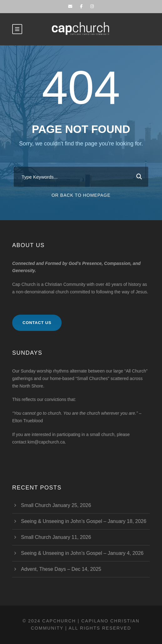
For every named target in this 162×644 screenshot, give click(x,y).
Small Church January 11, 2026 (56, 537)
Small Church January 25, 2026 (56, 505)
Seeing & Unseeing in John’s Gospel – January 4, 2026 (82, 553)
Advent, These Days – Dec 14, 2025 (61, 569)
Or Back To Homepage (81, 195)
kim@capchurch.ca (46, 442)
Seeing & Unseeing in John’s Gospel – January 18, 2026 (84, 521)
